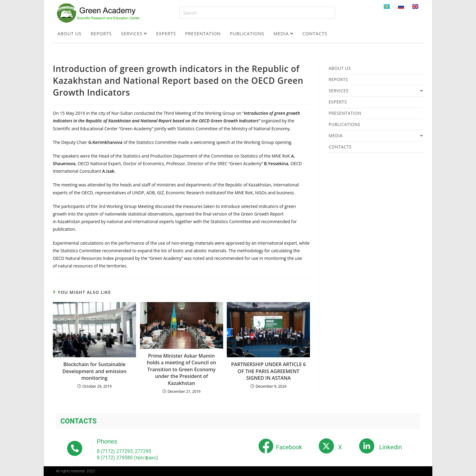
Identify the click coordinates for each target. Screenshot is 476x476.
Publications (247, 33)
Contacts (315, 33)
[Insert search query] (257, 13)
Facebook (289, 447)
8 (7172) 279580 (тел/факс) (127, 458)
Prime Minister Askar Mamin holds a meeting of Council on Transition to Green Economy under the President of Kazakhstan (182, 369)
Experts (166, 33)
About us (70, 33)
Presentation (203, 33)
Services (134, 33)
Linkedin (391, 447)
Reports (101, 33)
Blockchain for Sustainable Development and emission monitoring (95, 371)
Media (283, 33)
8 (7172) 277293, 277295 (124, 451)
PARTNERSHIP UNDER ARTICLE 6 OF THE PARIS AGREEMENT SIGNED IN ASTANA (268, 371)
